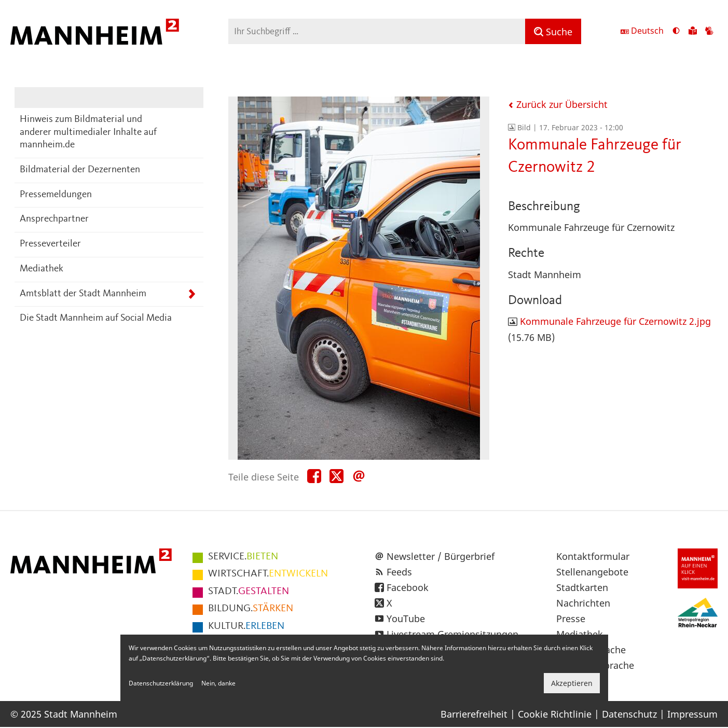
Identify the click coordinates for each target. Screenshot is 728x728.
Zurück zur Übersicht (558, 104)
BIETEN (243, 557)
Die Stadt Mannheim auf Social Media (96, 318)
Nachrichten (583, 603)
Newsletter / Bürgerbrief (441, 556)
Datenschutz (629, 714)
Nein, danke (218, 683)
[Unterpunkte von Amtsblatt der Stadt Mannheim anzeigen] (192, 294)
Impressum (692, 714)
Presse (571, 619)
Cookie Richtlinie (555, 714)
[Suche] (553, 31)
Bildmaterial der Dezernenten (80, 170)
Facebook (408, 587)
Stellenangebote (592, 572)
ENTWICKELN (268, 574)
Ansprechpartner (54, 219)
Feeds (399, 572)
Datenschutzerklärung (161, 683)
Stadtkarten (582, 587)
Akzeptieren (572, 683)
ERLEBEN (246, 626)
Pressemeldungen (56, 195)
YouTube (406, 619)
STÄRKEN (251, 609)
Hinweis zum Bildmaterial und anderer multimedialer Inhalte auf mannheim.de (88, 132)
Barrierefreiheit (474, 714)
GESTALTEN (249, 592)
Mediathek (42, 269)
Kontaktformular (593, 556)
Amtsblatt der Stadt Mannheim (83, 294)
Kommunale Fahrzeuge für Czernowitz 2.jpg (615, 321)
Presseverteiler (50, 244)
